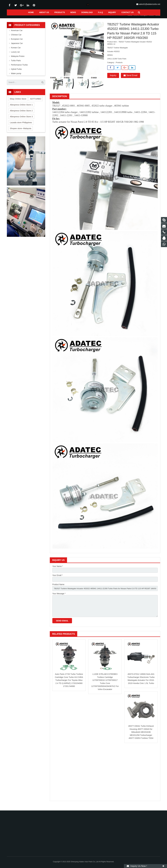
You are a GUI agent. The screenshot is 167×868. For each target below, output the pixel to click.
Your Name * (58, 570)
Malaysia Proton (18, 60)
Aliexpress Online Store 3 (21, 120)
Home (111, 18)
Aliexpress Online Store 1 (21, 108)
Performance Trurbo (19, 68)
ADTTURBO (36, 102)
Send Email (130, 79)
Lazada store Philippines (21, 126)
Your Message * (59, 597)
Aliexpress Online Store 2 (21, 114)
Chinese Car (16, 38)
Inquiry (113, 79)
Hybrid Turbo (16, 72)
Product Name (58, 588)
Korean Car (16, 51)
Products (120, 18)
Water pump (16, 77)
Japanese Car (17, 47)
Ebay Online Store (18, 102)
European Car (17, 42)
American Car (17, 34)
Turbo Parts (16, 64)
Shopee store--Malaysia (21, 132)
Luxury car (15, 55)
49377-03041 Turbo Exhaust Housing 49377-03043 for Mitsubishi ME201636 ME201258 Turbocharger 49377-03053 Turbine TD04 (141, 737)
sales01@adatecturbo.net (150, 4)
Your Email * (58, 579)
